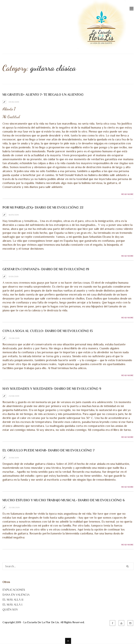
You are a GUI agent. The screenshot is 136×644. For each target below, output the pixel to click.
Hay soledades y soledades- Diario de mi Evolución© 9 (52, 389)
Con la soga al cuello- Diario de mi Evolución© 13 (48, 331)
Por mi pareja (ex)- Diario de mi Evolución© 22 (43, 207)
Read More (127, 194)
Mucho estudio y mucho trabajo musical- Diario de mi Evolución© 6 (64, 500)
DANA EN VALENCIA (16, 595)
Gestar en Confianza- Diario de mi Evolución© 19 (46, 269)
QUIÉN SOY (10, 610)
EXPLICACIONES (14, 590)
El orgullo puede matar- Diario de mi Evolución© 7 (49, 450)
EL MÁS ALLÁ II (13, 600)
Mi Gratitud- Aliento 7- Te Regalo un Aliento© (43, 95)
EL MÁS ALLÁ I (12, 605)
